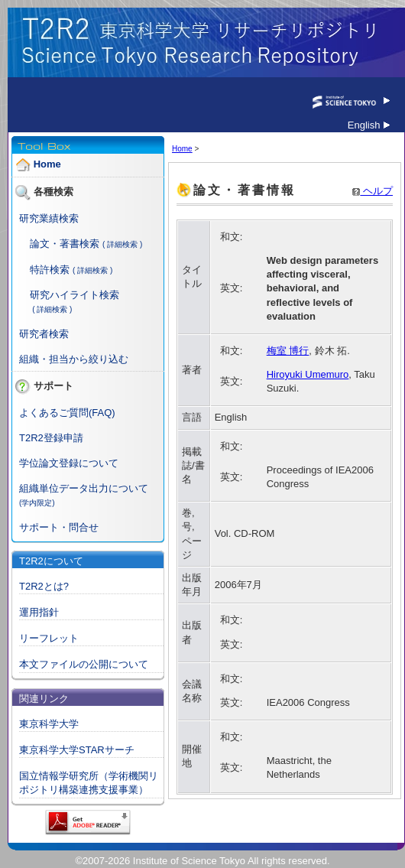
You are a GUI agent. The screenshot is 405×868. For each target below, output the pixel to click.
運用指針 (39, 612)
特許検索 (50, 270)
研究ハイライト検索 (75, 295)
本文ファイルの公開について (84, 664)
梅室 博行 (288, 351)
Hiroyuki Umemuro (308, 374)
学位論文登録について (69, 463)
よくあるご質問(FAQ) (67, 413)
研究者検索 (44, 334)
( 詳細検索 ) (122, 244)
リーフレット (49, 638)
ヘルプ (373, 191)
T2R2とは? (44, 586)
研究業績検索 (49, 218)
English (369, 125)
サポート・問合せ (59, 527)
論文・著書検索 (65, 244)
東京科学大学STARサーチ (77, 750)
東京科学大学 (49, 724)
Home (47, 165)
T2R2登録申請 (51, 438)
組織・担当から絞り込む (74, 359)
